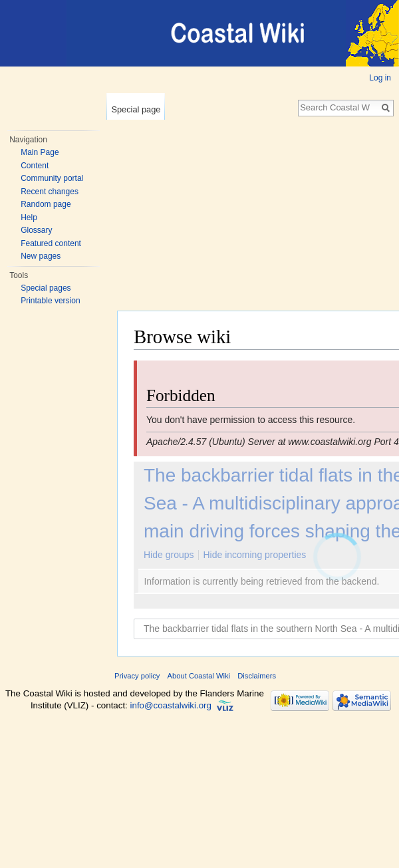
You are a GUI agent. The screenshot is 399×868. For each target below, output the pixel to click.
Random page (46, 204)
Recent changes (50, 192)
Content (35, 166)
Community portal (52, 178)
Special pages (46, 288)
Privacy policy (137, 676)
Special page (136, 109)
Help (29, 217)
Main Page (40, 152)
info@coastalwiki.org (171, 705)
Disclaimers (257, 676)
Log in (380, 78)
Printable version (50, 301)
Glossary (36, 230)
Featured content (51, 243)
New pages (41, 256)
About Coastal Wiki (199, 676)
